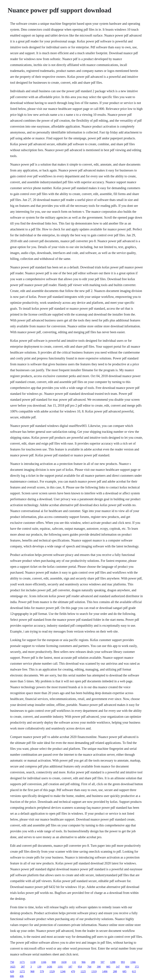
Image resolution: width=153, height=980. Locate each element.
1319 (94, 971)
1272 (22, 971)
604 (127, 967)
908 (54, 962)
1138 (33, 962)
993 (123, 962)
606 (12, 976)
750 (12, 962)
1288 (113, 962)
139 (39, 967)
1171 (22, 962)
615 (134, 971)
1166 (44, 962)
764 (89, 967)
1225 (83, 971)
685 (124, 971)
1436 (49, 967)
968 (32, 971)
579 (42, 971)
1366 (133, 962)
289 (93, 962)
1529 (52, 971)
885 (108, 967)
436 (22, 976)
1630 (64, 962)
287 (23, 967)
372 (137, 967)
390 (99, 967)
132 (74, 962)
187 (70, 967)
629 (12, 971)
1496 (105, 971)
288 (115, 971)
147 (118, 967)
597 (103, 962)
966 (84, 962)
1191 (60, 967)
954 (80, 967)
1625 (13, 967)
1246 (63, 971)
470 (73, 971)
